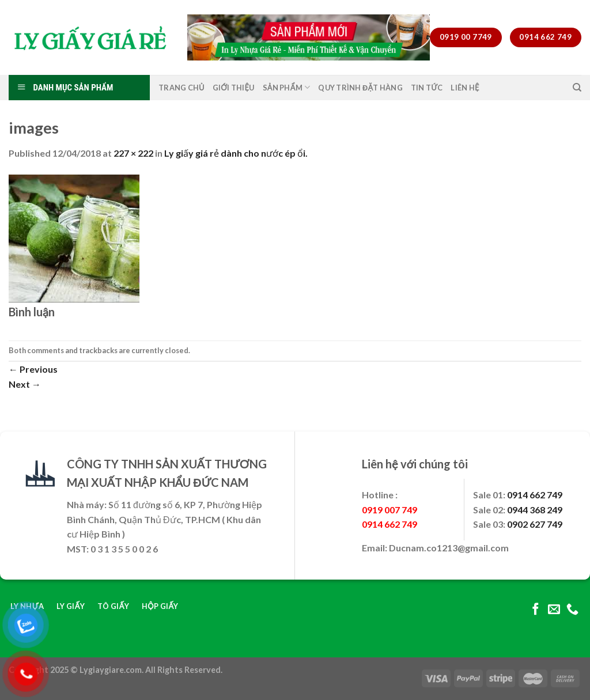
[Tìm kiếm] (577, 88)
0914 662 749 (535, 495)
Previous (33, 369)
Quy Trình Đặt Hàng (360, 88)
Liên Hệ (465, 88)
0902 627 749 (535, 524)
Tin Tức (427, 88)
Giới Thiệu (234, 88)
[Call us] (572, 610)
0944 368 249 (535, 510)
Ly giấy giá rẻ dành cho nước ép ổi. (236, 153)
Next (25, 384)
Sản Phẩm (287, 87)
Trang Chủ (181, 88)
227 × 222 (133, 153)
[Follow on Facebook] (536, 610)
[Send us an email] (554, 610)
